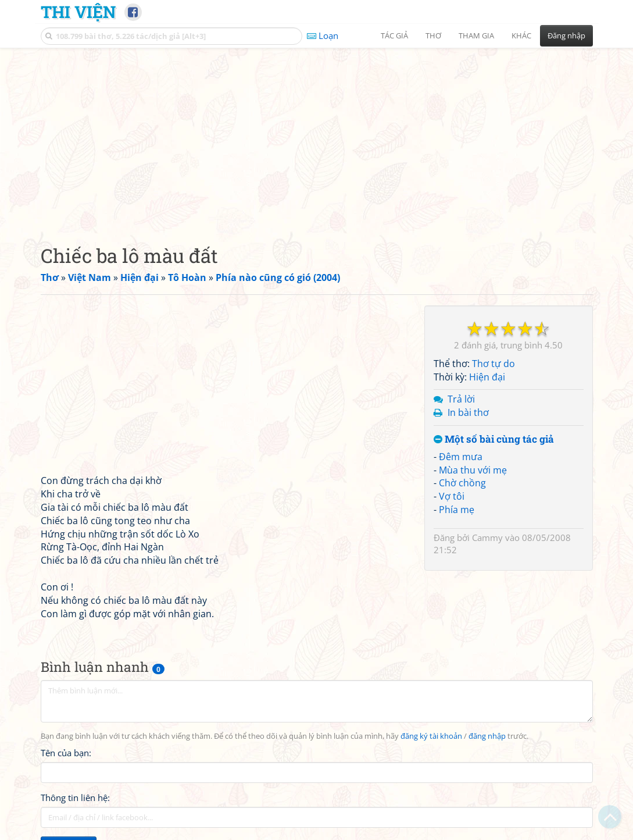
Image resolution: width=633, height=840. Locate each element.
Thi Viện (78, 12)
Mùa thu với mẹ (473, 470)
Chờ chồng (462, 483)
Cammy (487, 538)
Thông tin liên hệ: (75, 798)
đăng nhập (487, 736)
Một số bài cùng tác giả (494, 439)
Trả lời (461, 399)
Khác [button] (521, 35)
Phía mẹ (457, 510)
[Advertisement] (317, 137)
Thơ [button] (433, 35)
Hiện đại (487, 377)
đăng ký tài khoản (431, 736)
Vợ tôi (452, 496)
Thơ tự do (493, 364)
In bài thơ (468, 412)
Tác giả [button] (394, 35)
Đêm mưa (461, 457)
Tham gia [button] (476, 35)
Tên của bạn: (66, 753)
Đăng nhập (566, 35)
